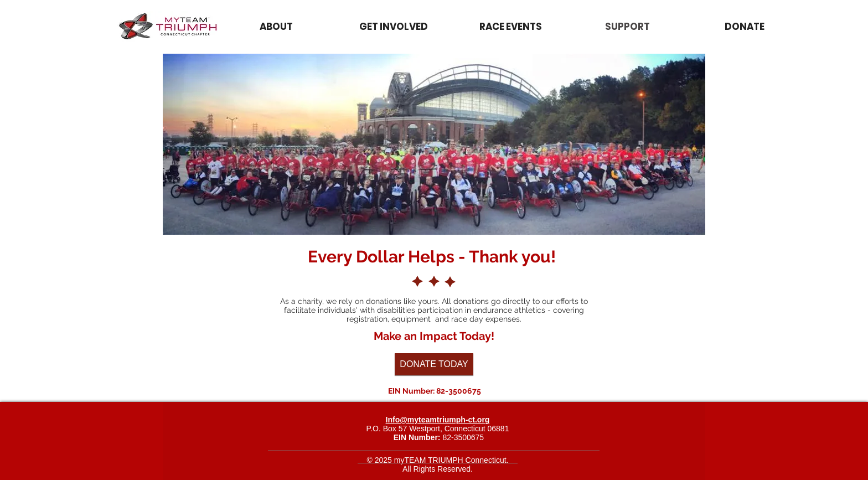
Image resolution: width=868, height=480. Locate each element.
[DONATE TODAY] (434, 364)
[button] (511, 27)
